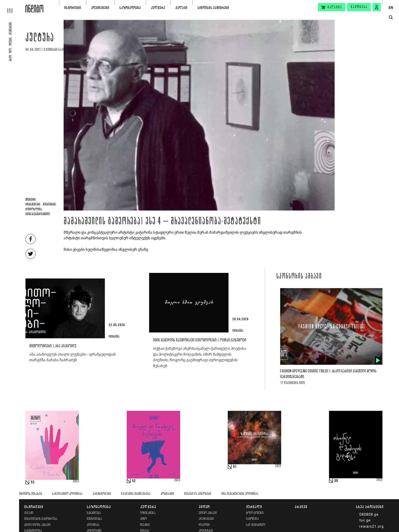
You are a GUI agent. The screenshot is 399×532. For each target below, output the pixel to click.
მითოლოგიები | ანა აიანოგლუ (53, 346)
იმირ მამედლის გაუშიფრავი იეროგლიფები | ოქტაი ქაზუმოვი (200, 340)
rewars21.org (372, 526)
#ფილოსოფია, (34, 209)
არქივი (301, 507)
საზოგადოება (130, 8)
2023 (76, 482)
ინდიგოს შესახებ (31, 494)
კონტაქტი (167, 494)
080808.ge (369, 514)
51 (235, 467)
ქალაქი (181, 8)
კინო (144, 519)
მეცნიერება (94, 519)
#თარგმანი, (49, 205)
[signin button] (377, 7)
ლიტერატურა (148, 513)
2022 (379, 480)
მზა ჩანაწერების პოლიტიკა (240, 494)
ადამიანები (100, 8)
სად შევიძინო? (256, 525)
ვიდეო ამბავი (208, 513)
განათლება (94, 513)
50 (336, 481)
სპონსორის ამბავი (299, 277)
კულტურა (158, 8)
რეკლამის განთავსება (136, 494)
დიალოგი (204, 525)
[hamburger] (13, 6)
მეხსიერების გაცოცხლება (41, 519)
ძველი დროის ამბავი (37, 525)
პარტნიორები (102, 494)
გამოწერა (359, 7)
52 (134, 481)
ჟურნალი (254, 507)
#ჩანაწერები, (33, 205)
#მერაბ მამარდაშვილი (38, 214)
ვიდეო (204, 507)
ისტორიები (73, 8)
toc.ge (365, 520)
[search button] (391, 17)
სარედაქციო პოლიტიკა (67, 494)
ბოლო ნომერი (255, 513)
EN (391, 8)
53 (33, 482)
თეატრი (145, 525)
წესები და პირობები (198, 494)
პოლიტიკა (93, 525)
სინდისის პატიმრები (213, 8)
